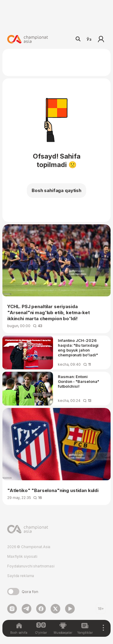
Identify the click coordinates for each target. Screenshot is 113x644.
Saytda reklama (21, 576)
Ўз (89, 39)
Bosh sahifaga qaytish (56, 190)
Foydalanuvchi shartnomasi (31, 566)
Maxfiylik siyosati (22, 556)
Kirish (101, 39)
